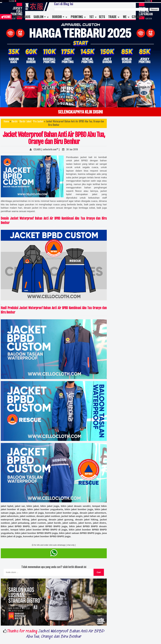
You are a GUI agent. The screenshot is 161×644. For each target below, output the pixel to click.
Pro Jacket (38, 121)
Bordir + (58, 17)
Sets (102, 17)
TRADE (112, 17)
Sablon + (40, 17)
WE (125, 17)
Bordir (15, 121)
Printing (77, 17)
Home (6, 17)
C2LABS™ (138, 17)
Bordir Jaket (25, 121)
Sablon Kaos (22, 17)
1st (92, 17)
